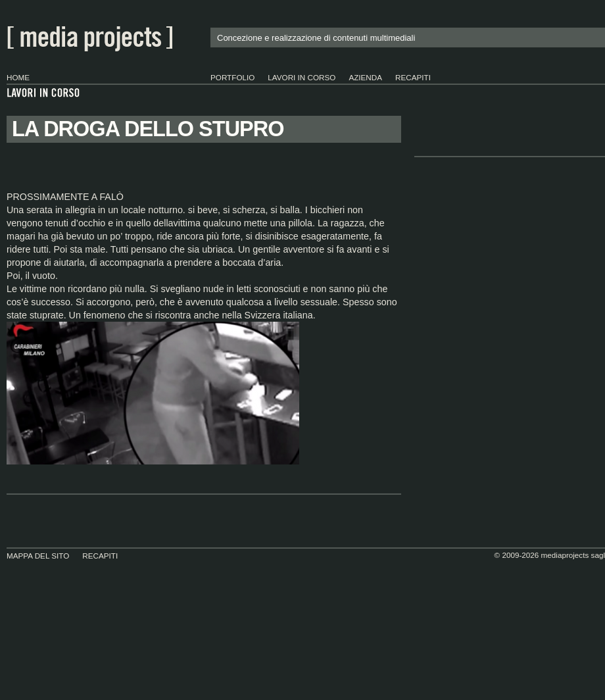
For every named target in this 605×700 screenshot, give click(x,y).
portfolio (232, 77)
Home (18, 77)
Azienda (365, 77)
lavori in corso (302, 77)
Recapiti (413, 77)
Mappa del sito (38, 556)
